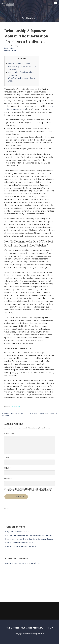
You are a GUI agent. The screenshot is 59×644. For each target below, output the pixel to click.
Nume (7, 457)
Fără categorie (16, 406)
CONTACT (50, 628)
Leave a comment (10, 50)
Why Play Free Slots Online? (17, 532)
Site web (8, 479)
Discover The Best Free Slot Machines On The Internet (29, 535)
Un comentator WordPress (17, 563)
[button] (56, 4)
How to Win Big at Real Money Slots (21, 546)
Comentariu (10, 433)
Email (7, 468)
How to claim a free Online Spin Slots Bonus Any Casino (29, 539)
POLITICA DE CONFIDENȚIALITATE (33, 628)
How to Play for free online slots (19, 543)
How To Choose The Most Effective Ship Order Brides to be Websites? (22, 66)
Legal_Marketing (10, 48)
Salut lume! (35, 563)
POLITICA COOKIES (12, 628)
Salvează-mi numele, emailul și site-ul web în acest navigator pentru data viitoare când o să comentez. (30, 490)
